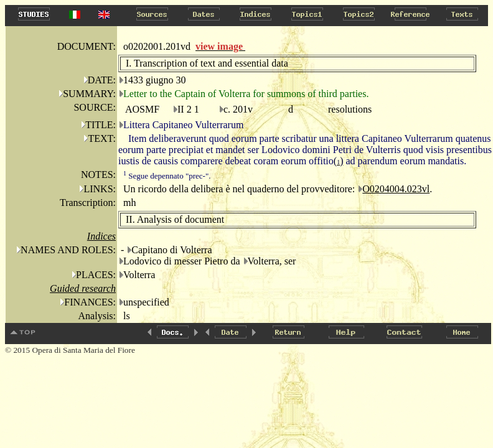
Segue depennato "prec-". (167, 176)
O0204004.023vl (396, 189)
